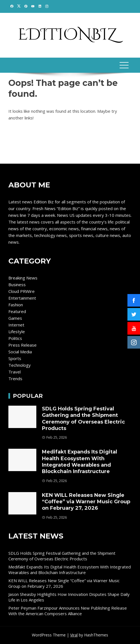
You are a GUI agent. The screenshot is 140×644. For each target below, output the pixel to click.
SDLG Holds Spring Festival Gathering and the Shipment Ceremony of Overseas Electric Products (83, 419)
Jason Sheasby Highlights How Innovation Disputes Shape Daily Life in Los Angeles (69, 597)
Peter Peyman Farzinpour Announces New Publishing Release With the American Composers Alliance (68, 611)
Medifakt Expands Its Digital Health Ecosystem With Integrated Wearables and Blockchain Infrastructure (80, 462)
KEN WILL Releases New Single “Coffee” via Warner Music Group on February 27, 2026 (86, 502)
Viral (74, 635)
